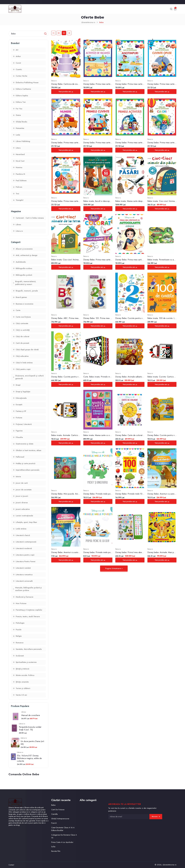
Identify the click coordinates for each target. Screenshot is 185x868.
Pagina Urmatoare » (114, 568)
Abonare (156, 817)
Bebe (101, 22)
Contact (11, 865)
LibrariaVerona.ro (88, 22)
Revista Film (56, 851)
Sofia (53, 847)
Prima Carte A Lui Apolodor (62, 842)
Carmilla (54, 814)
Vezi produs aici (66, 92)
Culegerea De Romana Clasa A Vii (64, 836)
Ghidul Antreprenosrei (60, 819)
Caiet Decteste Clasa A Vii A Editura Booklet (63, 829)
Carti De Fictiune (58, 810)
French (54, 823)
